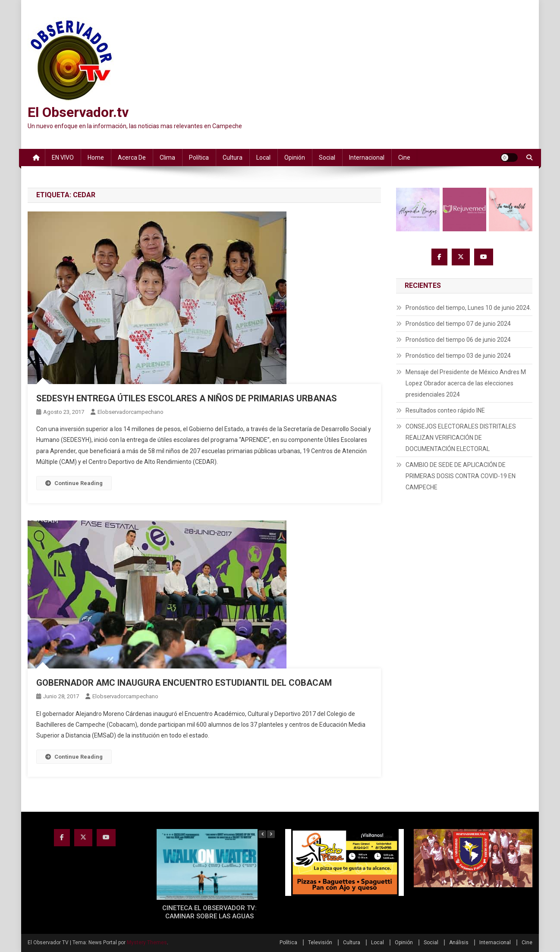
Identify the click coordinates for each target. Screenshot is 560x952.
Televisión (320, 943)
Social (327, 158)
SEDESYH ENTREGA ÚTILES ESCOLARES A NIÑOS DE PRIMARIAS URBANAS (187, 398)
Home (96, 158)
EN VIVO (63, 158)
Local (263, 158)
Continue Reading (74, 483)
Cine (404, 158)
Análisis (459, 943)
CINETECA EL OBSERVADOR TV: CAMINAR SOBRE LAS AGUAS (209, 912)
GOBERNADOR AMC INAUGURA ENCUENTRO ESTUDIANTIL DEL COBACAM (184, 683)
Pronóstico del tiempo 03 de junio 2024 (458, 356)
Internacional (367, 158)
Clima (167, 158)
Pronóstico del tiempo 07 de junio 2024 (458, 324)
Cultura (233, 158)
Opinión (295, 158)
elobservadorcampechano (131, 412)
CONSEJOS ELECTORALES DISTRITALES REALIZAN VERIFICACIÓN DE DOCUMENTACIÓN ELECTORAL (461, 438)
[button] (271, 834)
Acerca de (132, 158)
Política (199, 158)
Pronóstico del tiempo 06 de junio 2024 (458, 340)
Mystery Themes (147, 943)
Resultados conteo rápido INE (445, 410)
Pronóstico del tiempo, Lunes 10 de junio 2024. (468, 308)
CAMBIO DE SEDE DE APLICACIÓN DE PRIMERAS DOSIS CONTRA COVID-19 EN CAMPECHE (461, 476)
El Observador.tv (78, 112)
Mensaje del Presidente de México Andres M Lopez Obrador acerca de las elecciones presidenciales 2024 (466, 383)
